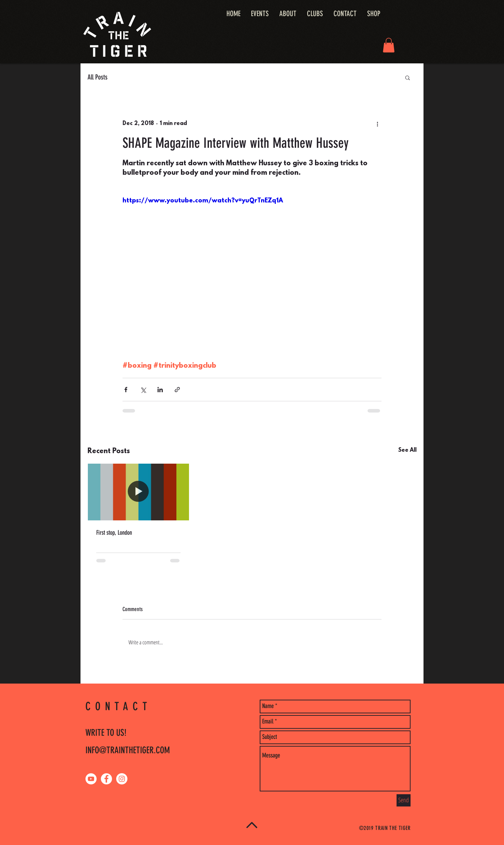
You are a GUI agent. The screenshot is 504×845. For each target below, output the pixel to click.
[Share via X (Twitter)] (143, 390)
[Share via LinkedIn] (160, 390)
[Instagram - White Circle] (122, 779)
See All (407, 450)
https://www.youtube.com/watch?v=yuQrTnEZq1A (203, 201)
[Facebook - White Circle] (106, 779)
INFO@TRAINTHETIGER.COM (128, 750)
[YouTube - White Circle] (91, 779)
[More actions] (377, 124)
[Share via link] (177, 390)
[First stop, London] (138, 492)
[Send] (404, 800)
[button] (389, 45)
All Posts (97, 77)
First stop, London (114, 533)
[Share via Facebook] (126, 390)
